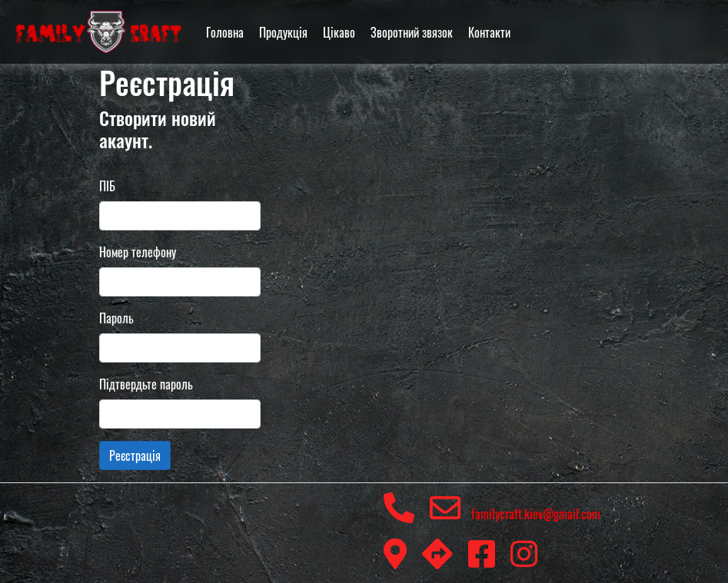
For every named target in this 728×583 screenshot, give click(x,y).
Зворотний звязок (412, 32)
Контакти (489, 32)
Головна (225, 32)
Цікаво (339, 32)
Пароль (116, 318)
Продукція (283, 32)
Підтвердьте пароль (146, 384)
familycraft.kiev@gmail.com (515, 514)
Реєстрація (135, 455)
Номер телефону (138, 252)
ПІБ (107, 186)
